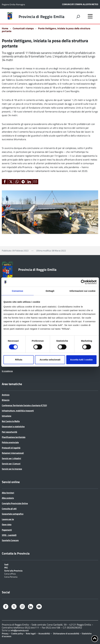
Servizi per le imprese (12, 469)
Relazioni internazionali (13, 453)
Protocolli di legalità (11, 448)
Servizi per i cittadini (11, 458)
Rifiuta (19, 360)
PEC (6, 567)
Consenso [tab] (17, 291)
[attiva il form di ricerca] (78, 17)
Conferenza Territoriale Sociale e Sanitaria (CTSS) (24, 405)
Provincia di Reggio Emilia (42, 17)
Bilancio (6, 400)
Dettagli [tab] (50, 291)
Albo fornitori (8, 493)
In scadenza (7, 371)
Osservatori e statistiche (13, 426)
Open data (7, 524)
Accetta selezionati (50, 360)
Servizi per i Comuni (11, 464)
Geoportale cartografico (13, 514)
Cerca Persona (11, 577)
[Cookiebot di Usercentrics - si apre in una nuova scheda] (83, 282)
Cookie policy (17, 633)
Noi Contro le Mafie (11, 421)
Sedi (6, 564)
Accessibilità (44, 633)
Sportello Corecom (10, 540)
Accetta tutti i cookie (81, 360)
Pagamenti (7, 530)
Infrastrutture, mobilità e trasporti (18, 411)
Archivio (6, 395)
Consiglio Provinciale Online (15, 503)
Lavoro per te (8, 519)
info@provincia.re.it (20, 630)
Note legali (31, 633)
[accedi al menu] (90, 16)
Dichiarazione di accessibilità (66, 633)
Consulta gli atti (9, 509)
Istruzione (7, 416)
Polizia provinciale (10, 442)
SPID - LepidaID (9, 535)
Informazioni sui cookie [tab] (83, 291)
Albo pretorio (8, 498)
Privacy (5, 633)
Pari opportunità (9, 432)
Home (5, 28)
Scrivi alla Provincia (13, 570)
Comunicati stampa (23, 28)
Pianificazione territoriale (14, 437)
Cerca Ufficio (10, 574)
